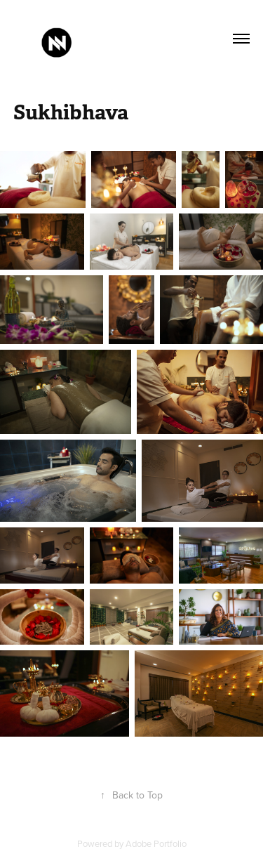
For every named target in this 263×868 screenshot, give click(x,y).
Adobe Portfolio (156, 843)
